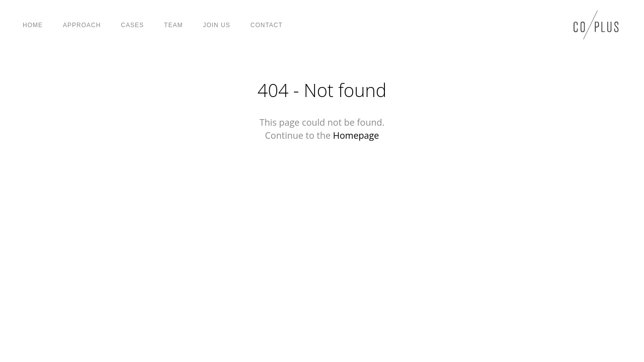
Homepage (356, 135)
